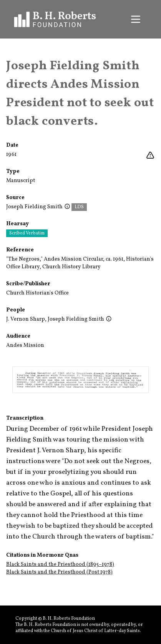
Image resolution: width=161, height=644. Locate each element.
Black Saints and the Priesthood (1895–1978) (60, 565)
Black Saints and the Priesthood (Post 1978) (59, 572)
